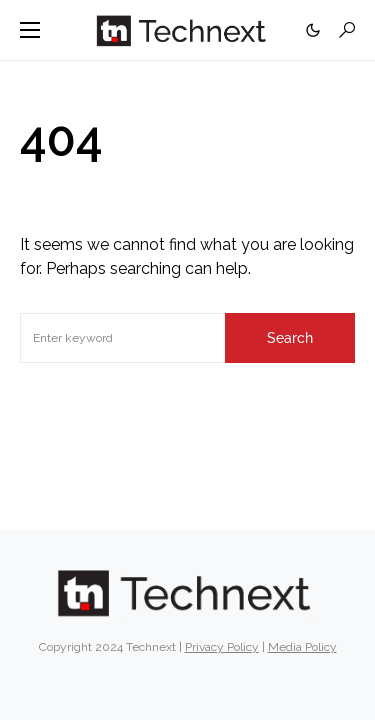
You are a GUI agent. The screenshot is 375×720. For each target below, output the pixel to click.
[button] (30, 30)
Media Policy (302, 647)
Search (290, 338)
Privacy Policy (222, 647)
